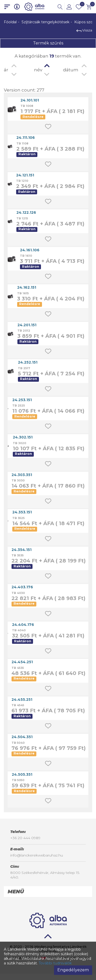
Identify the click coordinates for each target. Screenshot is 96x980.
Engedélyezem (73, 970)
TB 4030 (18, 593)
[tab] (48, 892)
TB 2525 (19, 405)
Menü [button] (16, 892)
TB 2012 (24, 331)
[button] (60, 7)
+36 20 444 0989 (25, 838)
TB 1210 (22, 181)
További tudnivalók (55, 963)
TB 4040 (19, 630)
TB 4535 (18, 668)
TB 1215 (22, 218)
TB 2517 (24, 368)
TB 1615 (23, 293)
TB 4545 (18, 705)
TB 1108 (22, 143)
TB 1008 (27, 106)
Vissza (84, 30)
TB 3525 (18, 518)
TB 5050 (18, 780)
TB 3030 (18, 480)
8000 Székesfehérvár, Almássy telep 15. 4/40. (45, 875)
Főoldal (10, 22)
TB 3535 (18, 555)
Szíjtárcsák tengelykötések (45, 22)
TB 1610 (26, 256)
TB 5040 (18, 743)
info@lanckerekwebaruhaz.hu (37, 855)
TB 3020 (19, 443)
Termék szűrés (48, 43)
